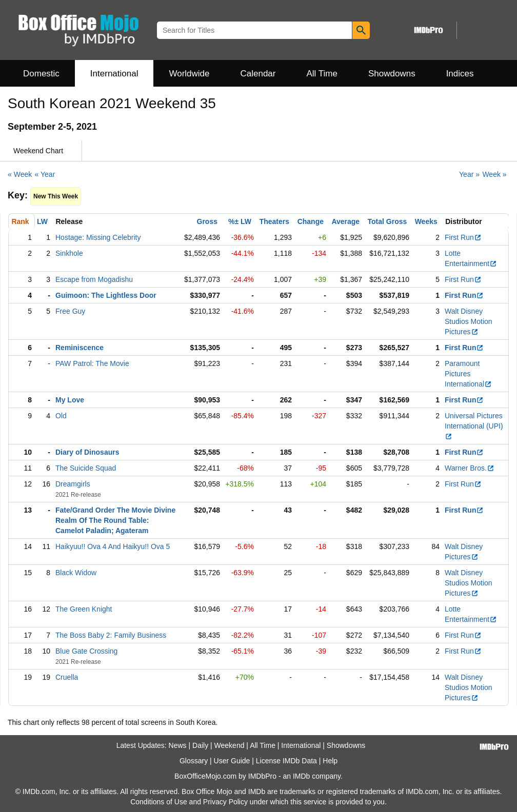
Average (345, 221)
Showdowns (392, 74)
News (178, 745)
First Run (463, 237)
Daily (200, 745)
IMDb (301, 776)
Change (311, 221)
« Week (20, 174)
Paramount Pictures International (468, 374)
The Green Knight (84, 609)
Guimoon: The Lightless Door (106, 295)
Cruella (67, 677)
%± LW (240, 221)
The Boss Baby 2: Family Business (111, 635)
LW (42, 221)
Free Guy (70, 311)
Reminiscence (79, 348)
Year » (469, 174)
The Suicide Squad (86, 468)
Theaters (274, 221)
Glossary (194, 761)
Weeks (426, 221)
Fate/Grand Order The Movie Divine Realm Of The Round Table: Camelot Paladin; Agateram (115, 520)
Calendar (258, 74)
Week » (494, 174)
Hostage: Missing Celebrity (98, 237)
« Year (45, 174)
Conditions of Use (159, 802)
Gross (207, 221)
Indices (460, 74)
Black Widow (76, 573)
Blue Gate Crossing (86, 651)
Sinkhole (69, 253)
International (114, 74)
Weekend (230, 745)
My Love (70, 400)
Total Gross (387, 221)
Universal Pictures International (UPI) (474, 426)
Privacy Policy (225, 802)
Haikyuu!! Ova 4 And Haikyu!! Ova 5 (113, 546)
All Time (322, 74)
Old (61, 416)
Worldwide (189, 74)
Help (330, 761)
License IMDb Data (286, 761)
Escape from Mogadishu (94, 279)
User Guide (232, 761)
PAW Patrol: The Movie (92, 363)
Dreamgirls (73, 484)
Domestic (41, 74)
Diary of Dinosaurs (87, 452)
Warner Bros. (470, 468)
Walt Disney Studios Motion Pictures (469, 321)
